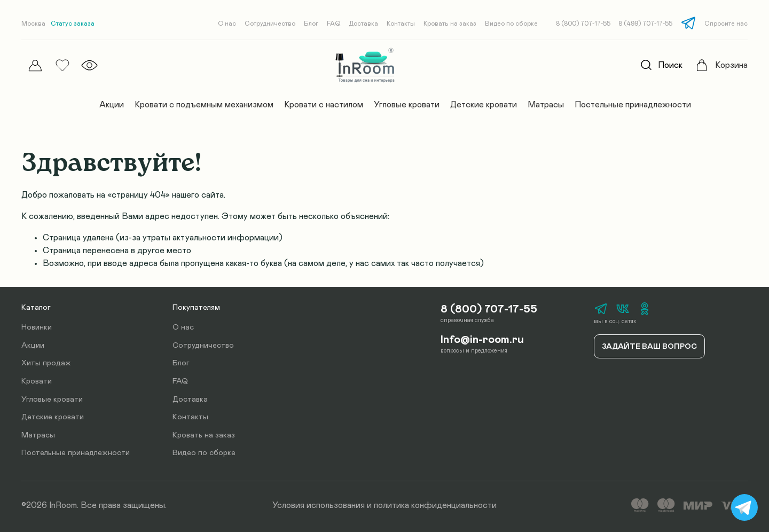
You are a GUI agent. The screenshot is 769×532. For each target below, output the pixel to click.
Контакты (401, 24)
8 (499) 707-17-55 (645, 24)
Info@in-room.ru (482, 340)
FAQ (334, 24)
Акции (112, 105)
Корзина (731, 65)
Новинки (37, 327)
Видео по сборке (511, 24)
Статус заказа (73, 24)
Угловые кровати (407, 105)
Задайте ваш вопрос (649, 347)
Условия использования (319, 505)
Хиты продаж (46, 363)
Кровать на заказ (450, 24)
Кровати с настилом (324, 105)
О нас (227, 24)
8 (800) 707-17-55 (583, 24)
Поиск (658, 65)
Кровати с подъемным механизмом (204, 105)
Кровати (37, 381)
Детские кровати (484, 105)
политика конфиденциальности (435, 505)
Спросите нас (726, 24)
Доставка (363, 24)
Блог (311, 24)
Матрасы (546, 105)
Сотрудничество (270, 24)
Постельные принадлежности (633, 105)
